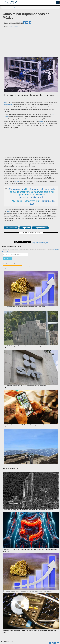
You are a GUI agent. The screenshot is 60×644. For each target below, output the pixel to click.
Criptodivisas (11, 228)
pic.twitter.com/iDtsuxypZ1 (32, 197)
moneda (17, 181)
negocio (9, 212)
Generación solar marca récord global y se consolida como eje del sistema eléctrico (27, 425)
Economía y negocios (12, 7)
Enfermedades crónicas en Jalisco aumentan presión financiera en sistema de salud (31, 613)
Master (6, 103)
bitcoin (41, 121)
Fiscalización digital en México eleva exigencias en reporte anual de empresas (25, 346)
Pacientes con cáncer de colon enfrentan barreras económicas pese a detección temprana (31, 532)
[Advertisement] (31, 43)
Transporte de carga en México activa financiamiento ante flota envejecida (31, 492)
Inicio (4, 7)
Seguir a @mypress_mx (40, 243)
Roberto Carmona (13, 27)
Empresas (26, 228)
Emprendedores (41, 228)
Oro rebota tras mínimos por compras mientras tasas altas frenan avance (24, 267)
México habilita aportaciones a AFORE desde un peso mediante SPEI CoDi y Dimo (26, 385)
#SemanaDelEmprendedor (43, 189)
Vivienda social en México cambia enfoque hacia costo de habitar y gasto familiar (26, 306)
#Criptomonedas (17, 189)
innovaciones (8, 105)
